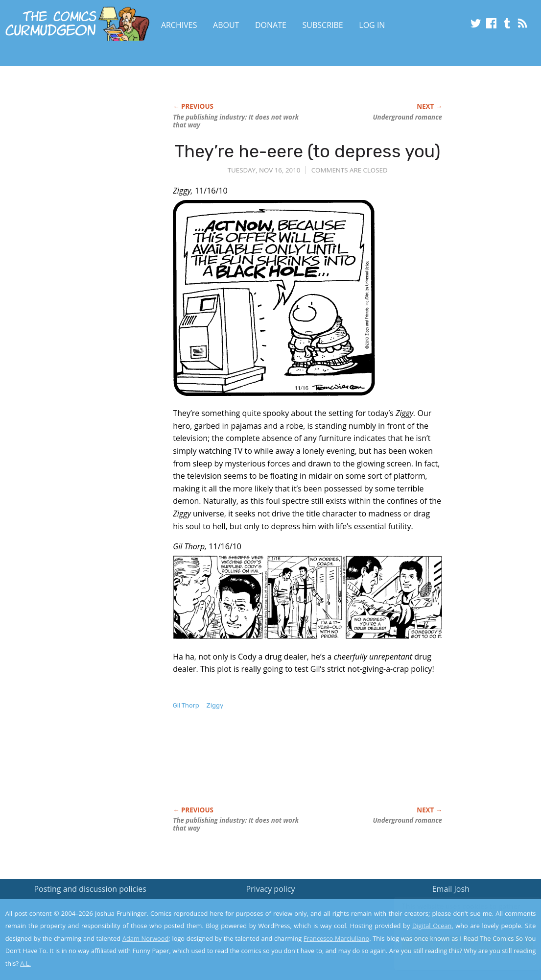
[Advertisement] (351, 768)
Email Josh (451, 889)
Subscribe (323, 25)
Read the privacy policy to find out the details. (454, 919)
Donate (271, 25)
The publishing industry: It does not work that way (236, 121)
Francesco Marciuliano (336, 938)
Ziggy (215, 705)
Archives (179, 25)
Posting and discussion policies (90, 889)
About (226, 25)
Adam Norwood (145, 938)
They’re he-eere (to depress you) (307, 151)
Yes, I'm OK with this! (458, 943)
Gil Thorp (186, 705)
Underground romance (407, 117)
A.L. (25, 963)
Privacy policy (270, 889)
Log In (372, 25)
